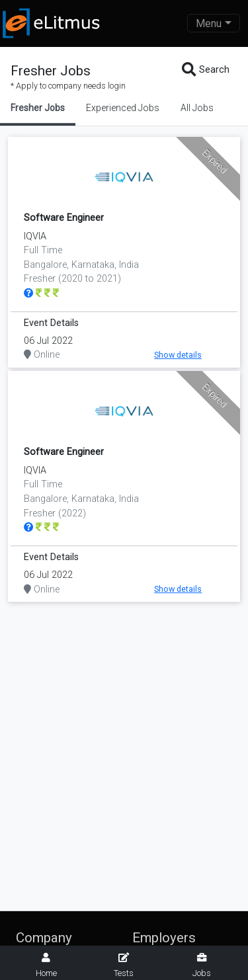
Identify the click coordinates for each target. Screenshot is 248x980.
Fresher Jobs (38, 108)
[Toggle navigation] (214, 23)
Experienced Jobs (123, 108)
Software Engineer (64, 218)
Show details (178, 355)
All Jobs (197, 108)
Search (206, 70)
